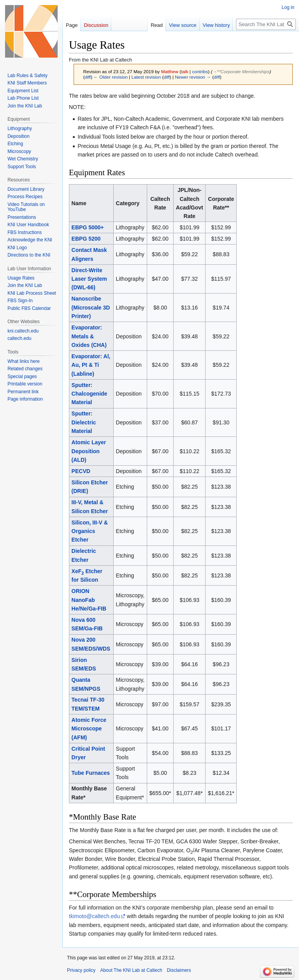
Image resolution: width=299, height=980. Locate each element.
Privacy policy (81, 970)
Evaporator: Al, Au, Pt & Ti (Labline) (91, 365)
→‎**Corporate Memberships (241, 71)
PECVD (81, 471)
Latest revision (146, 77)
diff (88, 77)
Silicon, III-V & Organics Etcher (90, 531)
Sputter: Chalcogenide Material (90, 394)
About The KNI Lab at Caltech (131, 970)
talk (185, 71)
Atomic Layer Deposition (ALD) (89, 451)
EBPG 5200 (86, 239)
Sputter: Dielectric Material (84, 422)
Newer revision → (193, 77)
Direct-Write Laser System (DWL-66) (89, 279)
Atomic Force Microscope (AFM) (89, 729)
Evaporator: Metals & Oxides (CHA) (89, 336)
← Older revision (111, 77)
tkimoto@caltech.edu (94, 916)
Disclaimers (179, 970)
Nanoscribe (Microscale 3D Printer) (91, 307)
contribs (200, 71)
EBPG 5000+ (88, 227)
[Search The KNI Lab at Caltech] (266, 24)
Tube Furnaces (91, 773)
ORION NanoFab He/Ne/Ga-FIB (89, 600)
